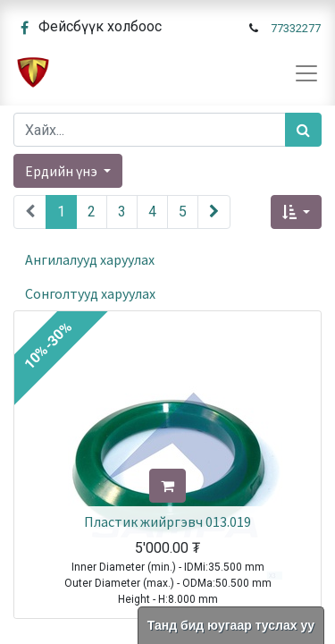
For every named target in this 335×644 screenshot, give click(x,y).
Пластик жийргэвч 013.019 (167, 521)
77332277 (296, 28)
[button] (296, 212)
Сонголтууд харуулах (90, 293)
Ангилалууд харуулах (90, 259)
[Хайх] (303, 130)
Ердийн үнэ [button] (63, 171)
